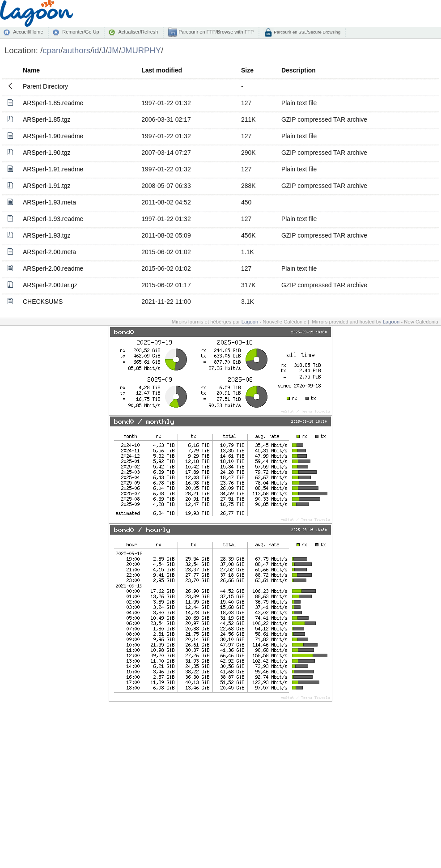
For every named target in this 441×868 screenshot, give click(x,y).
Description (299, 70)
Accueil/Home (28, 32)
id (96, 50)
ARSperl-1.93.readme (53, 219)
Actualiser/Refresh (138, 32)
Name (31, 70)
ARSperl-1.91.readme (53, 169)
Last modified (162, 70)
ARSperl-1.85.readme (53, 103)
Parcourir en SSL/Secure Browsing (307, 32)
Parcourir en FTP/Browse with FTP (215, 32)
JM (113, 50)
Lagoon (250, 322)
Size (247, 70)
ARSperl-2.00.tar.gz (50, 285)
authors (76, 50)
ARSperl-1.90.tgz (47, 153)
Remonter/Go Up (81, 32)
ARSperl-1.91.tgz (47, 186)
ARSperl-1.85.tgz (47, 119)
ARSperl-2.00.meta (49, 252)
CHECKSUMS (43, 302)
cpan (51, 50)
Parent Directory (45, 86)
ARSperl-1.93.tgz (47, 235)
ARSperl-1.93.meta (49, 202)
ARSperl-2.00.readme (53, 268)
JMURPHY (141, 50)
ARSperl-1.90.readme (53, 136)
